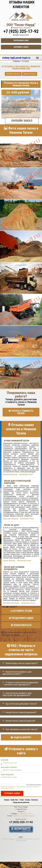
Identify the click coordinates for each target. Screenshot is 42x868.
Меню (37, 57)
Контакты (35, 800)
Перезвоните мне (21, 40)
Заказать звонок (13, 74)
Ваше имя (4, 760)
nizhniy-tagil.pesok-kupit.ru (16, 58)
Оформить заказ (21, 47)
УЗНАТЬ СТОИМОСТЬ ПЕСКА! (21, 412)
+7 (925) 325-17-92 (21, 31)
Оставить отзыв (21, 611)
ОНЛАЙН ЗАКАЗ (22, 121)
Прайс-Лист (14, 800)
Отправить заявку (12, 793)
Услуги (22, 800)
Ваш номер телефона (9, 767)
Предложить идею (21, 618)
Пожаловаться (21, 625)
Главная (7, 800)
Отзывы (28, 800)
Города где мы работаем (21, 802)
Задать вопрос (30, 74)
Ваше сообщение (7, 775)
